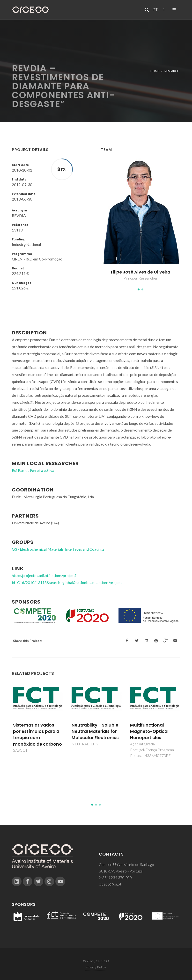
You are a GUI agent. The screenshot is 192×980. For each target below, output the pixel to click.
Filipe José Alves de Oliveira (141, 272)
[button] (139, 289)
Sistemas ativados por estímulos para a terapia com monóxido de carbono (37, 735)
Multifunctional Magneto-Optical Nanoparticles (149, 731)
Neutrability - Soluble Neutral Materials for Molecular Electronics (95, 731)
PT (155, 10)
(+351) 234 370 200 (115, 877)
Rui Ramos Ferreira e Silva (33, 470)
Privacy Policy (96, 967)
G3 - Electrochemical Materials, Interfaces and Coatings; (59, 549)
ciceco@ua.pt (110, 884)
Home (155, 71)
